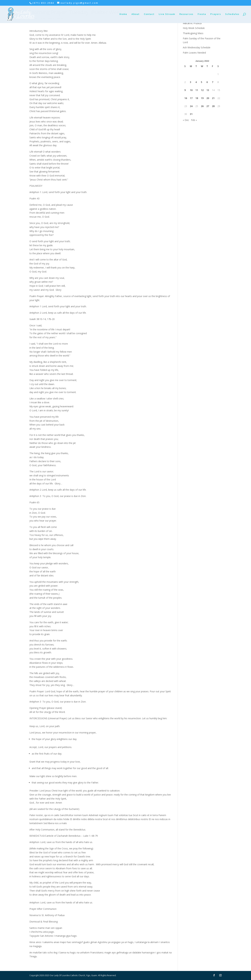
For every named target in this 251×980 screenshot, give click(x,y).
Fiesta (202, 14)
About (136, 14)
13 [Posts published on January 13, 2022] (208, 90)
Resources (186, 14)
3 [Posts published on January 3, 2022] (191, 82)
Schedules (232, 14)
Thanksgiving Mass (193, 33)
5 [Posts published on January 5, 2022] (202, 82)
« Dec (186, 120)
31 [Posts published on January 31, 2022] (191, 114)
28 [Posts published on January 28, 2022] (213, 106)
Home (123, 14)
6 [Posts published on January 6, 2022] (207, 82)
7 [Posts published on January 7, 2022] (213, 82)
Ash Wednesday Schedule (197, 47)
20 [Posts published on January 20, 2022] (208, 98)
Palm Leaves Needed (194, 53)
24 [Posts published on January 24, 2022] (191, 106)
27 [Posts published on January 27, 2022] (208, 106)
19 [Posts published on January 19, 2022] (202, 98)
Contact (149, 14)
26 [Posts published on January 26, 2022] (202, 106)
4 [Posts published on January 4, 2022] (196, 82)
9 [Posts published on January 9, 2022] (185, 90)
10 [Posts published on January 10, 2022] (191, 90)
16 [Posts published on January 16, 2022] (186, 98)
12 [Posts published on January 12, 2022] (202, 90)
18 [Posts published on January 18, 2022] (197, 98)
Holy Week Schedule (194, 28)
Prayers (216, 14)
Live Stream (167, 14)
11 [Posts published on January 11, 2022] (197, 90)
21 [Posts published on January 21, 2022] (213, 98)
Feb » (194, 120)
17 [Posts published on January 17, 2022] (191, 98)
